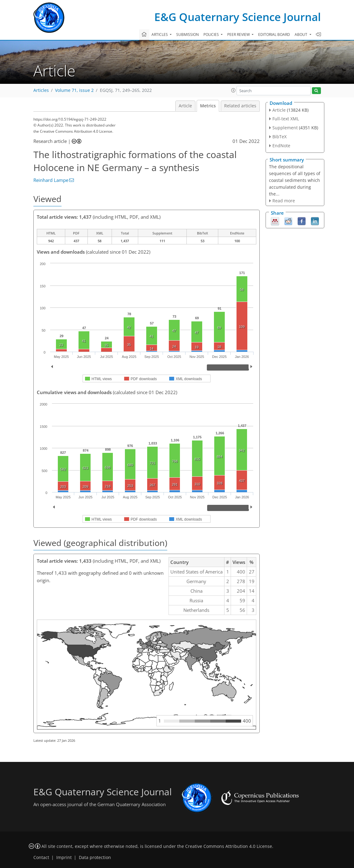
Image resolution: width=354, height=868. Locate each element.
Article (185, 106)
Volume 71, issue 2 (74, 90)
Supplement (285, 128)
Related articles (240, 106)
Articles (41, 90)
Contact (41, 857)
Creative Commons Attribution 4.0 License (229, 846)
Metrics (208, 106)
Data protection (95, 857)
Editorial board (274, 34)
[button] (233, 90)
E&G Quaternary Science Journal (238, 17)
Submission (188, 34)
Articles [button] (160, 34)
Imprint (64, 857)
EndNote (281, 146)
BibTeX (279, 137)
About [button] (301, 34)
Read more (284, 201)
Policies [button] (212, 34)
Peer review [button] (239, 34)
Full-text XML (286, 119)
